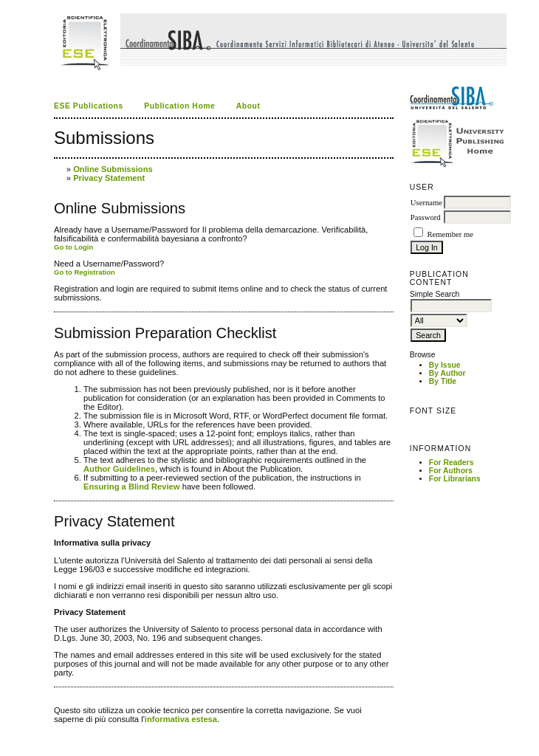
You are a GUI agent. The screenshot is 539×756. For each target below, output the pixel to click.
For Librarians (455, 479)
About (248, 106)
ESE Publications (89, 106)
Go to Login (73, 247)
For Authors (451, 471)
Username (426, 203)
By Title (443, 381)
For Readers (452, 463)
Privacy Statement (109, 178)
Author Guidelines (119, 469)
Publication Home (179, 106)
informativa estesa (181, 719)
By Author (447, 373)
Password (426, 217)
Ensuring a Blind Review (132, 487)
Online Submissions (113, 169)
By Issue (445, 365)
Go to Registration (85, 272)
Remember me (450, 234)
